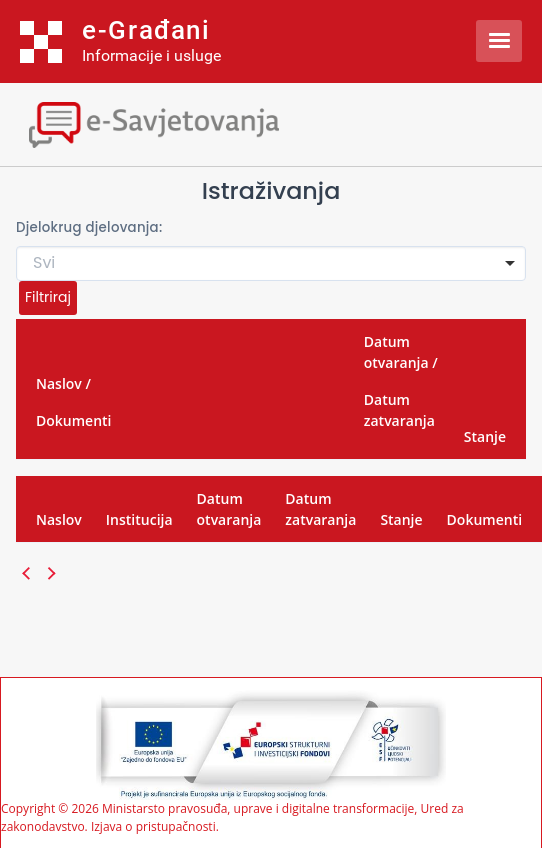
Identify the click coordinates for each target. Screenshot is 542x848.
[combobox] (271, 263)
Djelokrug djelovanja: (89, 227)
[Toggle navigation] (175, 122)
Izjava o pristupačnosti (153, 826)
